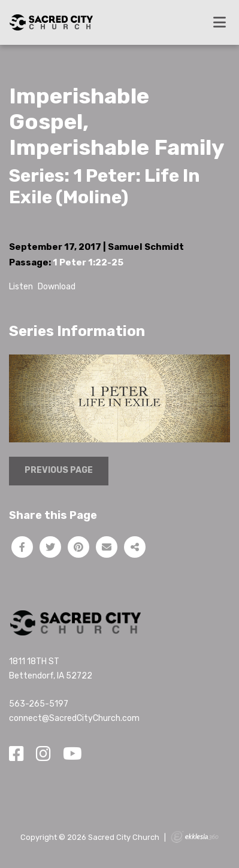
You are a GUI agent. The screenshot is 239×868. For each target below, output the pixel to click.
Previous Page (59, 470)
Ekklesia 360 (195, 837)
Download (57, 287)
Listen (21, 287)
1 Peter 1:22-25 (88, 262)
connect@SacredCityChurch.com (74, 718)
